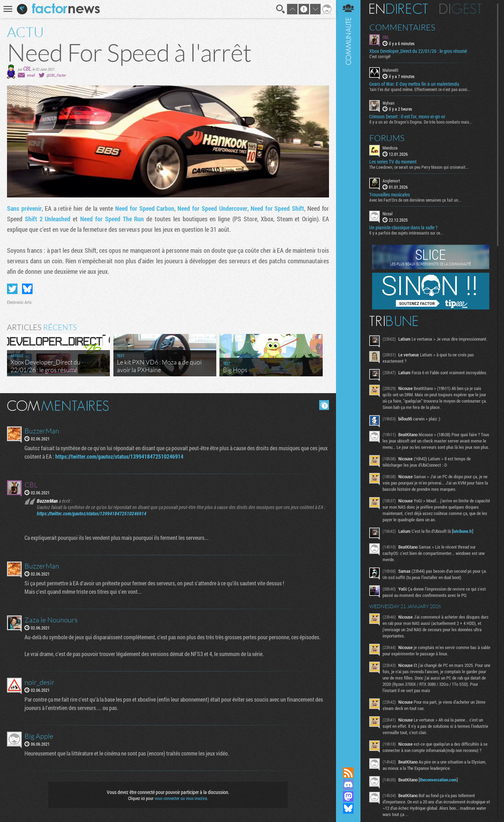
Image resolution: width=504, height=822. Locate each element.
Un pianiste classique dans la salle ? (403, 228)
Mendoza (390, 148)
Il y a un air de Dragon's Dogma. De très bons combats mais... (421, 122)
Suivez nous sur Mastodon (348, 796)
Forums (387, 138)
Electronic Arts (19, 302)
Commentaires (402, 27)
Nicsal (388, 214)
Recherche (281, 9)
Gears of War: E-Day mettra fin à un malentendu (414, 84)
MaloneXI (390, 70)
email (31, 75)
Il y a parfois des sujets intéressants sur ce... (406, 233)
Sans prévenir (24, 208)
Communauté (348, 377)
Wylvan (388, 103)
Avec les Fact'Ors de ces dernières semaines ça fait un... (415, 200)
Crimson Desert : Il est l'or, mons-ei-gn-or (407, 117)
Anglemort (391, 181)
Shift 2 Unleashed (48, 219)
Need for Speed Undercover (212, 208)
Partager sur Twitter (12, 289)
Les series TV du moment (393, 162)
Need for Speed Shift (278, 208)
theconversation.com (438, 780)
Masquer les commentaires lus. (324, 405)
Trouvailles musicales (390, 195)
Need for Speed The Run (112, 219)
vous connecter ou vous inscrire (181, 798)
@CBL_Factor (56, 75)
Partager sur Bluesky (27, 289)
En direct (398, 9)
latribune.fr (463, 531)
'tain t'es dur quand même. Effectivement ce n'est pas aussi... (420, 89)
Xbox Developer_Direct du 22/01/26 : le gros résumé (418, 51)
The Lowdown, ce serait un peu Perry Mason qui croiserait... (419, 167)
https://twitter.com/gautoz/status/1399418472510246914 (119, 456)
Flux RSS (348, 773)
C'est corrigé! (380, 56)
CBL (27, 68)
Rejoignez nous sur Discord (348, 785)
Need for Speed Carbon (145, 208)
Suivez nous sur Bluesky (348, 808)
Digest (461, 9)
